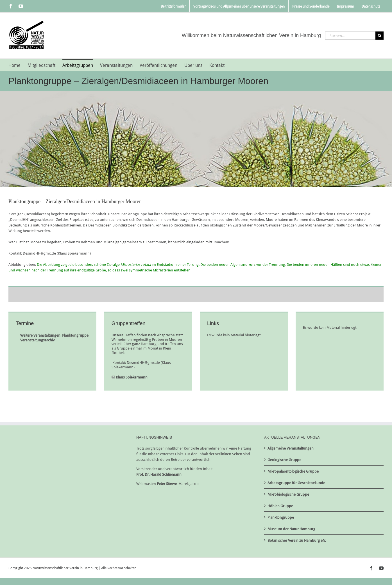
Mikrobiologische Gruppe (288, 494)
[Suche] (379, 36)
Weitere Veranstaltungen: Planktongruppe (54, 335)
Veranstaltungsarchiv (37, 340)
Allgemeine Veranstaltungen (291, 448)
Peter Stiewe (167, 484)
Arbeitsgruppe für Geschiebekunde (296, 483)
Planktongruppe (281, 517)
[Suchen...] (350, 36)
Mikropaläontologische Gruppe (293, 471)
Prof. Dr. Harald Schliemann (159, 474)
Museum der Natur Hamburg (291, 529)
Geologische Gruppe (284, 460)
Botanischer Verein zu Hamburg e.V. (297, 540)
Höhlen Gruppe (280, 506)
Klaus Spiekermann (132, 377)
